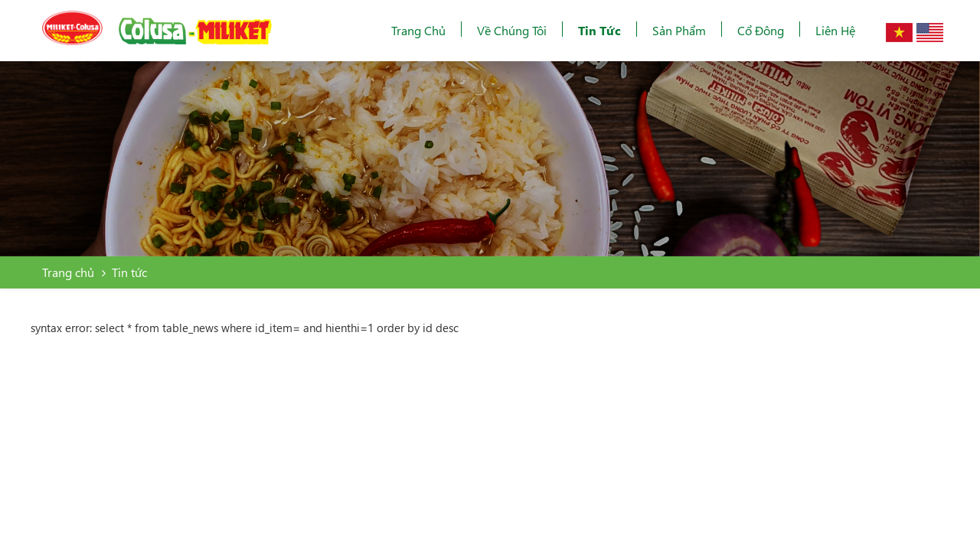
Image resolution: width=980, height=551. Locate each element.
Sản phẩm (679, 30)
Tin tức (599, 30)
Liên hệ (835, 30)
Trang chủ (418, 30)
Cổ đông (761, 30)
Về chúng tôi (512, 30)
